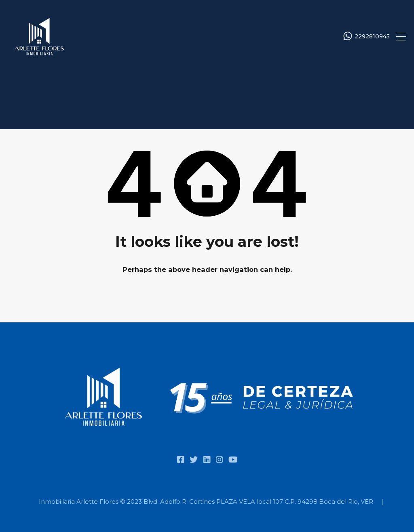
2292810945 (372, 37)
